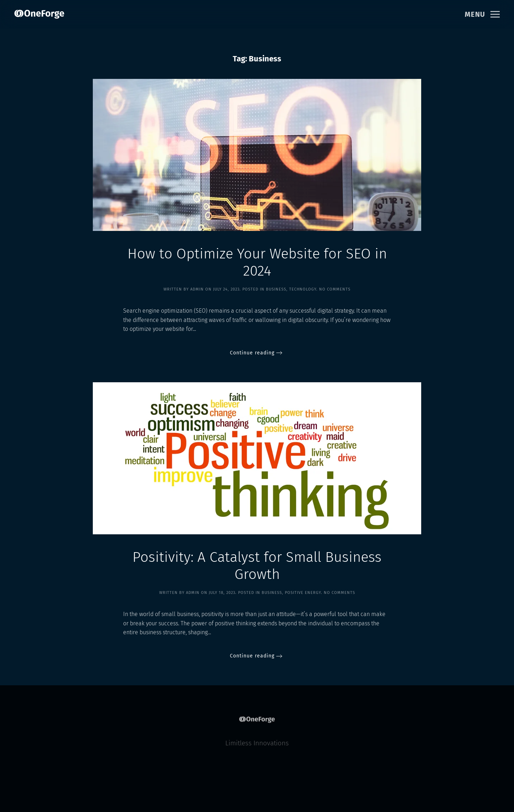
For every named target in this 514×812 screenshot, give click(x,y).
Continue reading (252, 353)
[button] (482, 14)
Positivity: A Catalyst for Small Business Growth (257, 566)
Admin (197, 289)
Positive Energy (303, 593)
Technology (303, 289)
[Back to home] (39, 14)
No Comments (335, 289)
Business (276, 289)
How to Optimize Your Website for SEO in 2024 (257, 262)
